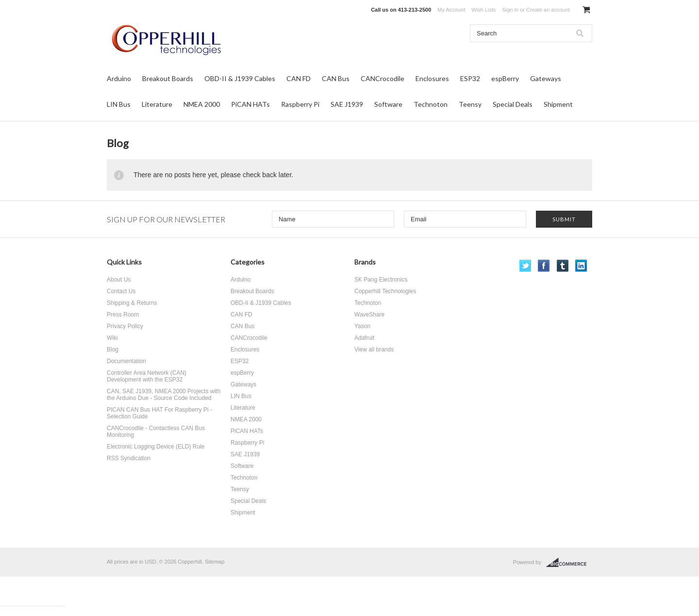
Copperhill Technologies (385, 291)
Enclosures (432, 78)
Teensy (470, 104)
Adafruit (364, 338)
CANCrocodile (383, 78)
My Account (451, 10)
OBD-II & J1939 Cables (240, 78)
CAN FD (299, 78)
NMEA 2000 (202, 104)
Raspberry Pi (300, 104)
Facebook (544, 266)
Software (388, 104)
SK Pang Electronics (381, 280)
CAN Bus (336, 78)
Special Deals (513, 104)
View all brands (374, 350)
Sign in (510, 10)
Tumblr (563, 266)
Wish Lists (483, 10)
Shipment (558, 104)
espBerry (505, 78)
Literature (157, 104)
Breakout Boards (168, 78)
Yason (362, 326)
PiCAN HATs (250, 104)
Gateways (546, 78)
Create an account (548, 10)
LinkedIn (581, 266)
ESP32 (470, 78)
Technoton (431, 104)
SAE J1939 (347, 104)
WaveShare (369, 315)
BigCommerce (569, 563)
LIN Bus (119, 104)
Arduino (119, 78)
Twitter (525, 266)
